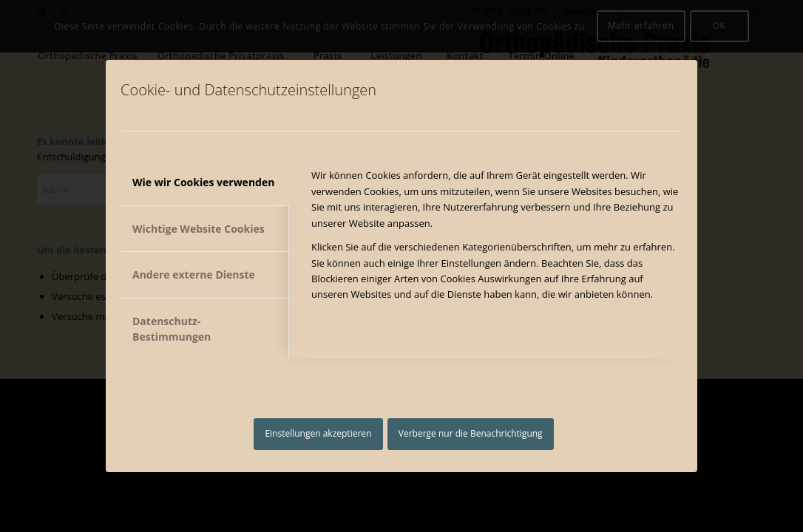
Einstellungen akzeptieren (318, 433)
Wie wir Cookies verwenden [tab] (203, 182)
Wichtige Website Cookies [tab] (199, 229)
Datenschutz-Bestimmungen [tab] (172, 329)
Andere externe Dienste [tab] (194, 274)
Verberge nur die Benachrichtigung (471, 433)
